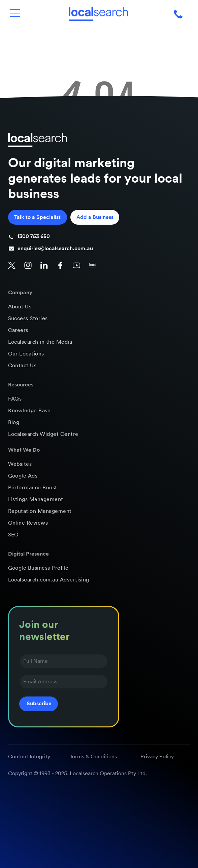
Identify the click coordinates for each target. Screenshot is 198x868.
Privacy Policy (157, 757)
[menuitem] (99, 307)
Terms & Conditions (93, 757)
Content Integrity (29, 757)
